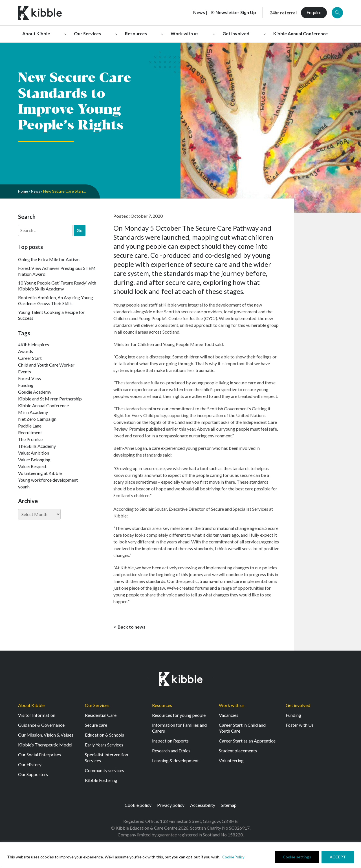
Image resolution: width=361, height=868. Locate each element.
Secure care (96, 727)
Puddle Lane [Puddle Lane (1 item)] (30, 426)
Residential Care (101, 717)
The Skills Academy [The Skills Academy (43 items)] (37, 446)
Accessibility (203, 807)
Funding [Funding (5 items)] (26, 385)
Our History (30, 766)
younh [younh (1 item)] (24, 487)
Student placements (238, 752)
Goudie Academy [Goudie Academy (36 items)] (35, 392)
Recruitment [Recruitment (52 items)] (30, 432)
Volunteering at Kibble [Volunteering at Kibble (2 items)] (40, 473)
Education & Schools (104, 736)
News (37, 191)
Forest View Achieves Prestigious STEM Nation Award (57, 271)
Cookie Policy (234, 857)
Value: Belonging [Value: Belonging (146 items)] (34, 460)
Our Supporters (33, 776)
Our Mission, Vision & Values (46, 736)
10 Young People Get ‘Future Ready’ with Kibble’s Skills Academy (57, 286)
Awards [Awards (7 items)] (26, 351)
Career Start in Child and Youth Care (242, 730)
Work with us (232, 707)
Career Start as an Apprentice (247, 742)
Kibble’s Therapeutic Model (45, 746)
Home (23, 191)
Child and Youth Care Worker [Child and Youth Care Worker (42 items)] (46, 365)
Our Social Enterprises (39, 756)
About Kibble (31, 707)
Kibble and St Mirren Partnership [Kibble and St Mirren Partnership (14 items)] (50, 399)
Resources (162, 707)
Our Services (97, 707)
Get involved (298, 707)
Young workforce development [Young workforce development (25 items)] (48, 480)
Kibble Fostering (101, 782)
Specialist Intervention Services (106, 759)
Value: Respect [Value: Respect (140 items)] (32, 466)
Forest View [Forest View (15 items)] (30, 378)
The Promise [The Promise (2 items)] (30, 439)
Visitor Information (37, 717)
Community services (104, 772)
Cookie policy (138, 807)
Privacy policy (171, 807)
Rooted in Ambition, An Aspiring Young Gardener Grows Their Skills (56, 300)
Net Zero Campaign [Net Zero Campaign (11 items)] (37, 419)
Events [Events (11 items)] (25, 372)
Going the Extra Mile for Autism (49, 259)
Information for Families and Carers (179, 730)
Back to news (131, 628)
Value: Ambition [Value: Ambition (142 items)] (34, 453)
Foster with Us (300, 727)
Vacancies (229, 717)
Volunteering (231, 762)
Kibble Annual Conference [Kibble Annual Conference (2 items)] (43, 405)
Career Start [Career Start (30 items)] (30, 358)
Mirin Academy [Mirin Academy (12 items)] (33, 412)
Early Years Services (104, 746)
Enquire (314, 12)
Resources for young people (179, 717)
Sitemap (229, 807)
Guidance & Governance (41, 727)
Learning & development (175, 762)
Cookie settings (297, 857)
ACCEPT (338, 857)
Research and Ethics (171, 752)
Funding (293, 717)
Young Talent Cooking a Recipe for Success (51, 315)
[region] (180, 855)
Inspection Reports (170, 742)
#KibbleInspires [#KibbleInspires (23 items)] (34, 344)
